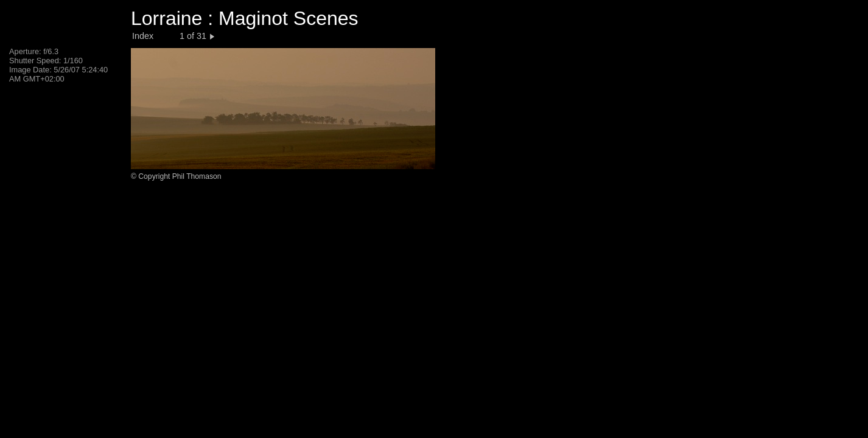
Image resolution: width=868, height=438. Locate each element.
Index (143, 36)
